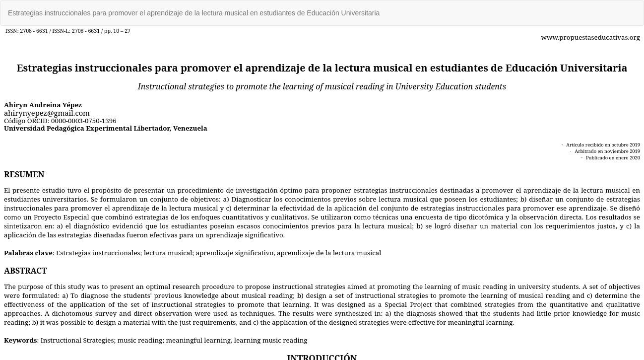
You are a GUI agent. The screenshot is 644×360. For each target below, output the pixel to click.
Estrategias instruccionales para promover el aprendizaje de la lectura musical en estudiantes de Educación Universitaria (194, 13)
